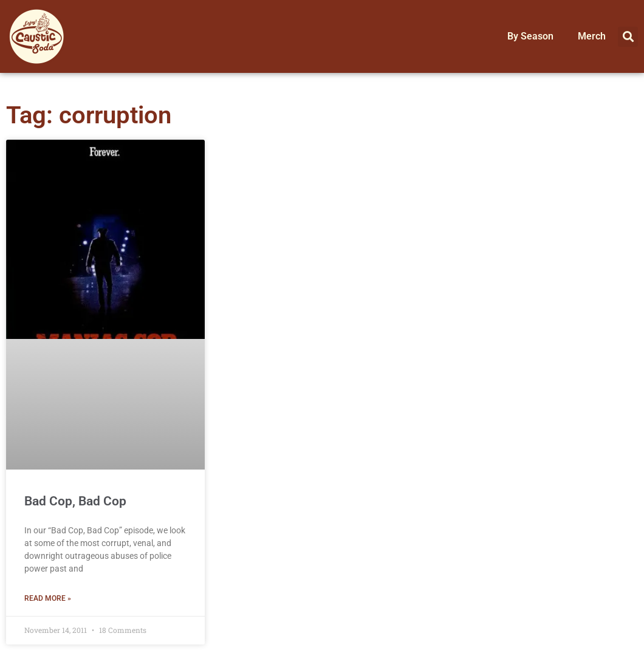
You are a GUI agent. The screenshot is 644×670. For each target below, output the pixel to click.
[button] (628, 37)
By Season (530, 36)
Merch (592, 36)
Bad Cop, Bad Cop (75, 501)
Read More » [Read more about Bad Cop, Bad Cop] (48, 598)
